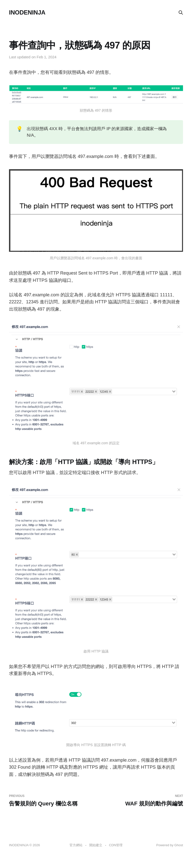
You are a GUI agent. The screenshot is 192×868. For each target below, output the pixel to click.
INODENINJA (27, 13)
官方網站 (76, 845)
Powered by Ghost (170, 845)
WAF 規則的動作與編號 (141, 800)
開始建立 (96, 845)
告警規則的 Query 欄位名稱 (50, 800)
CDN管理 (116, 845)
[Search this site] (181, 13)
